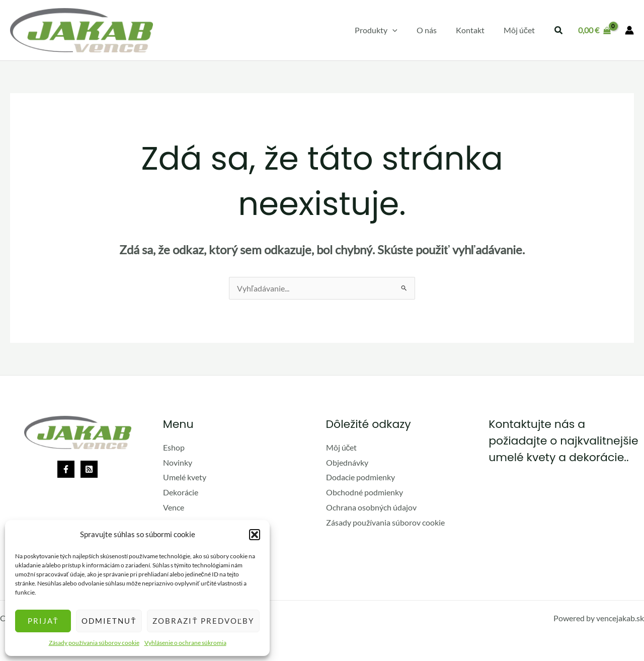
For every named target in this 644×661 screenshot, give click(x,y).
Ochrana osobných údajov (371, 507)
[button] (255, 535)
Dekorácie (181, 492)
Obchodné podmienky (365, 492)
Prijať (43, 621)
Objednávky (347, 462)
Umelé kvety (185, 477)
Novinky (178, 462)
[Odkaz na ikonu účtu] (629, 30)
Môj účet (342, 447)
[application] (403, 30)
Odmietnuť (109, 621)
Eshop (174, 447)
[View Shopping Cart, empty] (594, 30)
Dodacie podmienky (360, 477)
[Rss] (89, 469)
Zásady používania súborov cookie (94, 643)
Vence (174, 507)
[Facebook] (66, 469)
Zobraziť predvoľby (203, 621)
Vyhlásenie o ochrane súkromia (185, 643)
